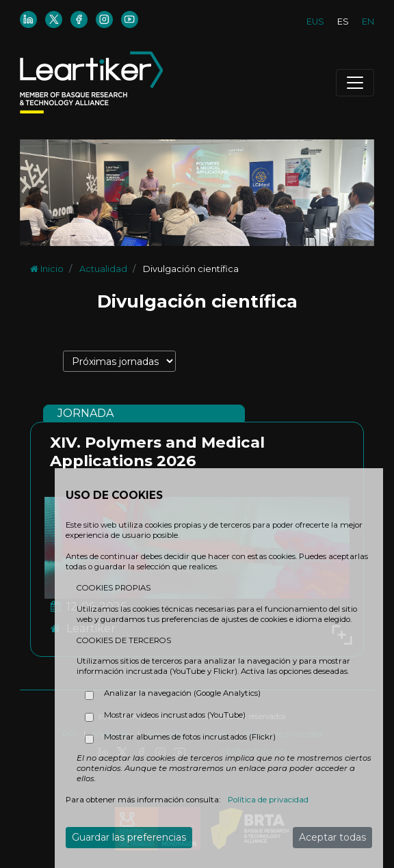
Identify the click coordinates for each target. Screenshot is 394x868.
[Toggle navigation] (355, 83)
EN (368, 22)
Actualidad (103, 269)
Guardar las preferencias (129, 837)
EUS (315, 22)
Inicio (47, 269)
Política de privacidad (268, 800)
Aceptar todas (332, 837)
